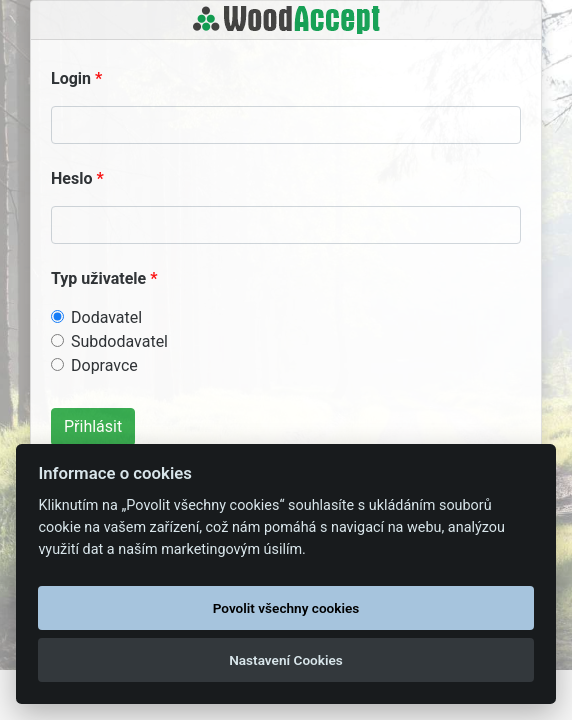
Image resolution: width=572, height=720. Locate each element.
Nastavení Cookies (286, 660)
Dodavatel (106, 317)
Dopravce (104, 365)
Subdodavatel (119, 341)
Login (71, 78)
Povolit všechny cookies (286, 608)
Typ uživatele (98, 278)
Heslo (71, 178)
